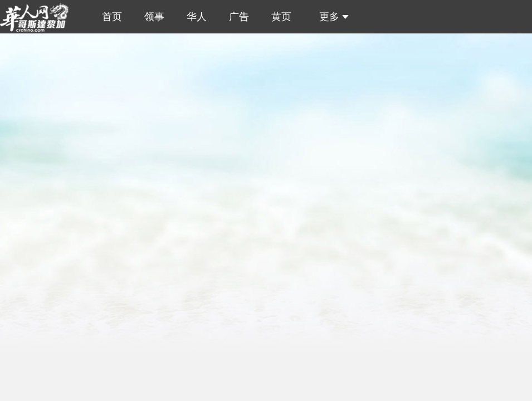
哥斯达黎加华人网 (38, 17)
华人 (197, 17)
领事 (154, 17)
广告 (239, 17)
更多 (331, 17)
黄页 (281, 17)
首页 (109, 17)
